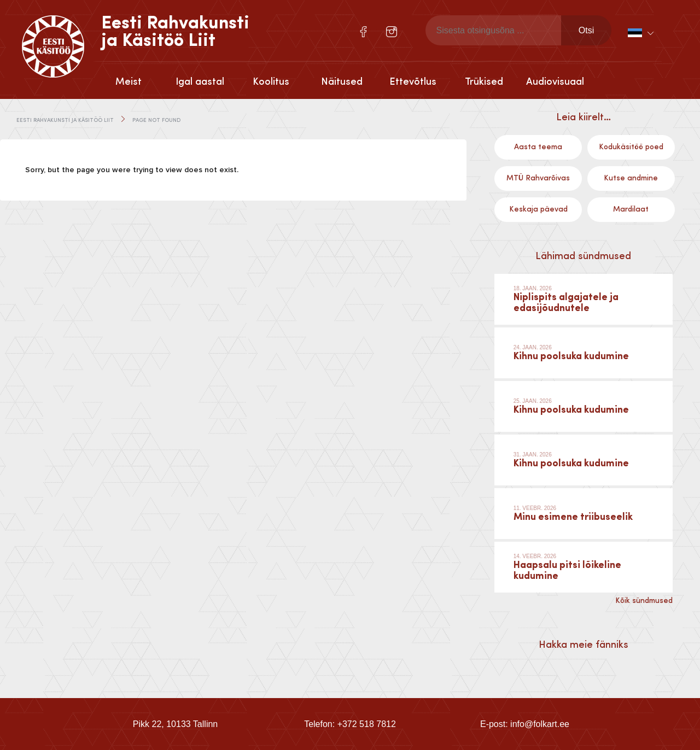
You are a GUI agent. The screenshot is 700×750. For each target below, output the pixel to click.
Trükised (484, 82)
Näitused (342, 82)
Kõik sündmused (644, 601)
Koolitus (271, 82)
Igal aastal (200, 82)
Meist (129, 82)
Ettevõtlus (413, 82)
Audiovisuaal (555, 82)
